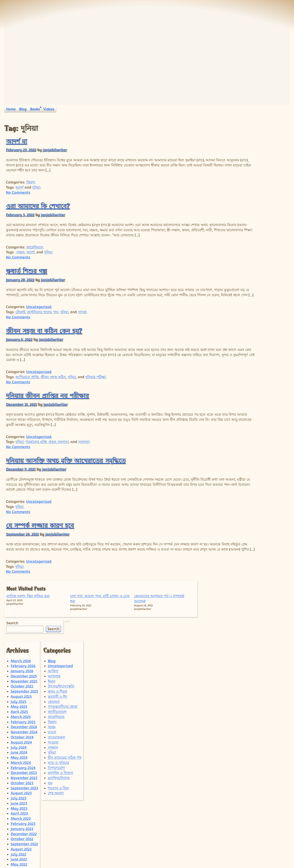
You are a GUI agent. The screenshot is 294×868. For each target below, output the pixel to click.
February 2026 (23, 627)
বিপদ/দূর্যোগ (56, 728)
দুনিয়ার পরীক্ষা (96, 387)
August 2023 (21, 754)
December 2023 (24, 734)
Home (11, 109)
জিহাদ (31, 182)
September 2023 (24, 749)
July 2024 (19, 708)
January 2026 (22, 632)
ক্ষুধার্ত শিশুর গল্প (26, 276)
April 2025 (19, 673)
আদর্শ (19, 187)
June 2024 (19, 713)
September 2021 (24, 856)
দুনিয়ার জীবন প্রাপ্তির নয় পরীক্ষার (47, 406)
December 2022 (24, 795)
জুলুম (52, 688)
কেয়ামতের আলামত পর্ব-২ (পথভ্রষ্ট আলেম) (273, 143)
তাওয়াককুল (56, 698)
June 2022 (19, 820)
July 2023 (18, 759)
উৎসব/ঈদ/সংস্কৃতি (61, 647)
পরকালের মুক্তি (36, 452)
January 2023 (22, 790)
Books (35, 109)
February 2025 (23, 683)
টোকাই (20, 322)
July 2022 (18, 815)
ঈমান (52, 642)
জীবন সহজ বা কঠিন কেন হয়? (44, 341)
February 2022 (23, 840)
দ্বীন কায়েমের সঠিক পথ (65, 718)
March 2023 (21, 779)
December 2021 (24, 851)
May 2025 (19, 667)
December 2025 (24, 637)
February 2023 (23, 785)
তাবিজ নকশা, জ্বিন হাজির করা (230, 138)
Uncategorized (39, 317)
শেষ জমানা (56, 754)
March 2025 (21, 678)
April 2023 (19, 774)
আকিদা (53, 632)
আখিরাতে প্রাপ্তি (27, 387)
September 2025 (24, 652)
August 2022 (21, 810)
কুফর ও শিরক (58, 652)
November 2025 (24, 642)
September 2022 (24, 805)
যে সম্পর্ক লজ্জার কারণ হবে (40, 536)
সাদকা (82, 322)
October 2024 (22, 698)
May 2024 (19, 718)
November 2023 (24, 739)
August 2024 (21, 703)
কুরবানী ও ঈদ (58, 657)
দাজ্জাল (53, 708)
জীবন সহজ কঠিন (53, 387)
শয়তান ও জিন (59, 749)
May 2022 (19, 825)
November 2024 (24, 693)
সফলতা (84, 452)
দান (56, 322)
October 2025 (22, 647)
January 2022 (22, 846)
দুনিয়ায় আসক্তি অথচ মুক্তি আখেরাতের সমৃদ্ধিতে (66, 471)
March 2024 (21, 724)
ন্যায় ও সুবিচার (59, 724)
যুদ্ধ (50, 744)
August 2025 (21, 657)
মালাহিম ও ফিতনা (61, 734)
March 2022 (21, 835)
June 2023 (19, 764)
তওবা (52, 693)
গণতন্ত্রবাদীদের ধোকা (63, 667)
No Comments (18, 192)
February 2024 (23, 728)
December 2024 (24, 688)
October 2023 (22, 744)
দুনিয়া (36, 187)
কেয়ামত (54, 662)
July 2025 (18, 662)
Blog (23, 109)
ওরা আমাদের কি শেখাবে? (38, 206)
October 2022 (22, 800)
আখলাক (54, 637)
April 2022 (19, 830)
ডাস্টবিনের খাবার (39, 322)
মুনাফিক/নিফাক (59, 739)
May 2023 (19, 769)
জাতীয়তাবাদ (57, 673)
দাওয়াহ (53, 703)
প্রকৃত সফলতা (59, 452)
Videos (49, 109)
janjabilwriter (55, 150)
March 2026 (21, 622)
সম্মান (20, 257)
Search (226, 175)
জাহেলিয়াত (35, 252)
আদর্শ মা (16, 141)
